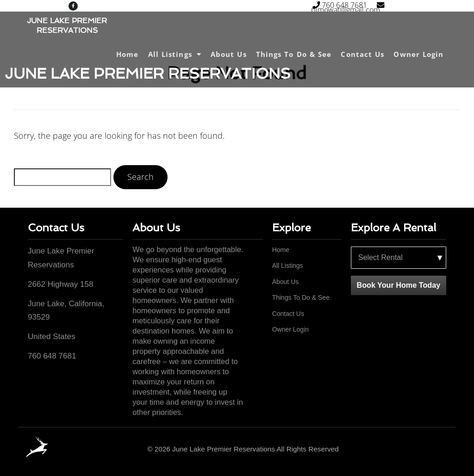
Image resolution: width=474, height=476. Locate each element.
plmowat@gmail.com (351, 8)
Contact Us (362, 54)
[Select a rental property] (399, 258)
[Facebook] (443, 449)
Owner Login (418, 54)
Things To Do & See (294, 54)
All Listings (175, 54)
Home (127, 54)
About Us (229, 54)
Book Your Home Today (398, 285)
